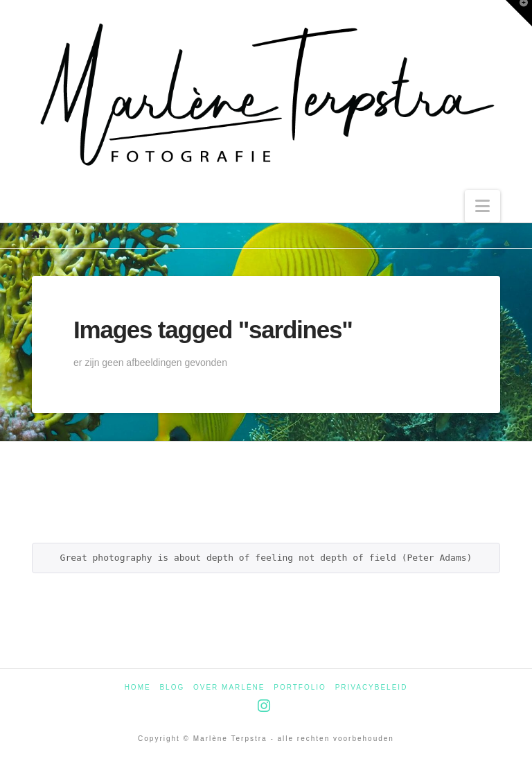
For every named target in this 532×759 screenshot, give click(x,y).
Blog (172, 687)
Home (138, 687)
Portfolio (300, 687)
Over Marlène (229, 687)
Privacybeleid (372, 687)
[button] (482, 206)
